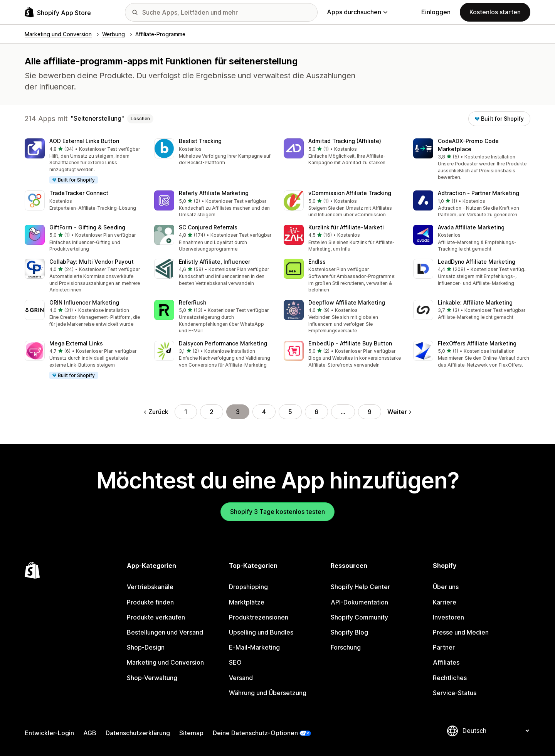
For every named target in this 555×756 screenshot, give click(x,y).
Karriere (445, 602)
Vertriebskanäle (150, 587)
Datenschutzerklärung (138, 733)
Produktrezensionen (259, 617)
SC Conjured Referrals (208, 227)
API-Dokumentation (359, 602)
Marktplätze (247, 602)
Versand (241, 678)
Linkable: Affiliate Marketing (475, 302)
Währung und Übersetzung (268, 693)
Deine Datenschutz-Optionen (255, 733)
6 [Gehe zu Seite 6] (316, 412)
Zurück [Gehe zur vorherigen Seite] (156, 412)
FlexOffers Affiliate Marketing (477, 343)
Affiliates (446, 662)
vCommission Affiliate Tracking (350, 193)
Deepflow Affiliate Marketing (347, 302)
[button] (83, 161)
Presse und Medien (461, 632)
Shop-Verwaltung (152, 678)
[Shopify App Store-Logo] (58, 12)
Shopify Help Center (360, 587)
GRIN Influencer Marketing (84, 302)
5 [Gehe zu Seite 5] (290, 412)
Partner (444, 647)
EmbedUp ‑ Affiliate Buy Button (350, 343)
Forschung (346, 647)
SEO (235, 662)
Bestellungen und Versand (165, 632)
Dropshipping (248, 587)
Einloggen (436, 12)
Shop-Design (146, 647)
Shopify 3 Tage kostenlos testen (277, 512)
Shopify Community (359, 617)
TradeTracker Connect (79, 193)
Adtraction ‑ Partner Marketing (478, 193)
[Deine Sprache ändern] (496, 731)
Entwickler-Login (49, 733)
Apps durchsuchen (357, 12)
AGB (90, 733)
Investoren (448, 617)
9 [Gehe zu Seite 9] (370, 412)
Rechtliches (450, 678)
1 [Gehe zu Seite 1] (186, 412)
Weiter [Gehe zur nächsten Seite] (399, 412)
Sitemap (191, 733)
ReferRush (193, 302)
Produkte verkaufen (156, 617)
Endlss (317, 262)
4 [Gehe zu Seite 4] (264, 412)
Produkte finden (150, 602)
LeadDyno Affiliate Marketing (477, 262)
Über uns (446, 587)
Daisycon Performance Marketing (223, 343)
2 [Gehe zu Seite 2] (212, 412)
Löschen (140, 119)
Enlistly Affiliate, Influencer (214, 262)
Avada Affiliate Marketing (471, 227)
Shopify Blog (349, 632)
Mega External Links (76, 343)
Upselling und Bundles (261, 632)
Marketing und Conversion (165, 662)
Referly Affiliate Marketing (214, 193)
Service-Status (455, 693)
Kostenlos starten (495, 12)
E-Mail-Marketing (254, 647)
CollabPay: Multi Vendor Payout (92, 262)
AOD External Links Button (84, 141)
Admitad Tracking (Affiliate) (345, 141)
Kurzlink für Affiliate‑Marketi (346, 227)
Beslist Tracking (200, 141)
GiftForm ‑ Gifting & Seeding (87, 227)
